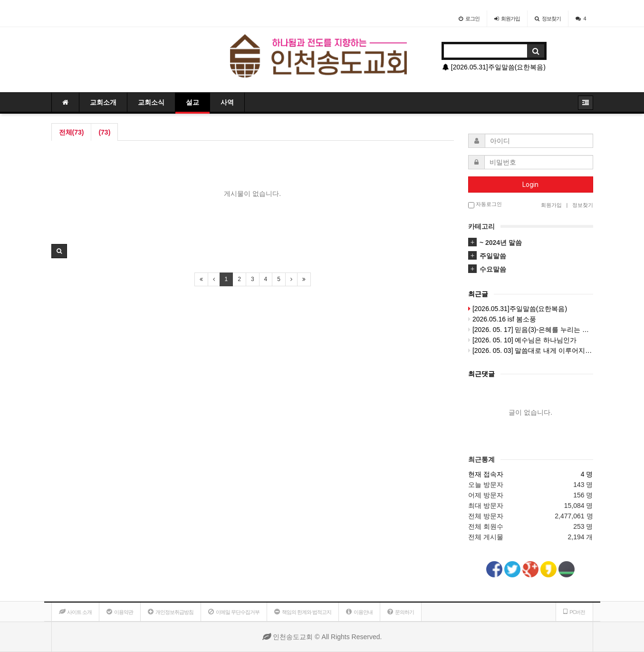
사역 (227, 102)
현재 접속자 (486, 474)
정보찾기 (548, 19)
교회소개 (103, 102)
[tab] (531, 243)
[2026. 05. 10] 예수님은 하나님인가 (522, 340)
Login (530, 185)
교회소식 (151, 102)
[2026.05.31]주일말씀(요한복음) (494, 67)
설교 (192, 102)
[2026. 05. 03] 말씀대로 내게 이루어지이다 (531, 350)
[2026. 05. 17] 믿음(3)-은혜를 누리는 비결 (531, 330)
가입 (507, 19)
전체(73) (72, 132)
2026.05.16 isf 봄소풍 (502, 319)
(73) (104, 132)
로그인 (469, 19)
